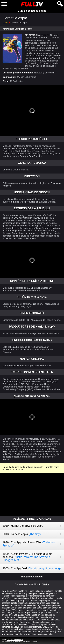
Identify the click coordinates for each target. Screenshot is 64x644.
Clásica (45, 584)
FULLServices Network (15, 640)
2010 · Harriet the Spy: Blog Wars (23, 526)
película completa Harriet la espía (42, 467)
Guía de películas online (32, 11)
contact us (49, 634)
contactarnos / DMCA (39, 627)
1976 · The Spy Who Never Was (29, 544)
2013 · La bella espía (22, 534)
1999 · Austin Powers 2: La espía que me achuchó (27, 557)
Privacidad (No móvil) (30, 641)
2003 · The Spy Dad (32, 568)
